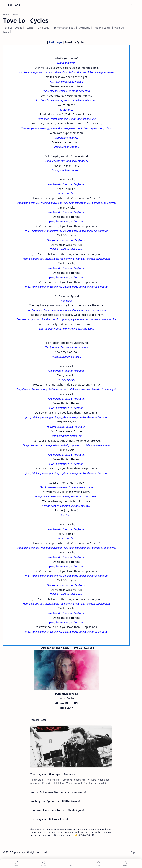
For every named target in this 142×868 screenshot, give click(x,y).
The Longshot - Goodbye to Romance (53, 774)
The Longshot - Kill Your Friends (50, 819)
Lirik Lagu (14, 5)
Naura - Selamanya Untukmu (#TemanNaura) (58, 792)
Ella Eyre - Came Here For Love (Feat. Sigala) (57, 810)
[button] (132, 5)
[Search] (137, 5)
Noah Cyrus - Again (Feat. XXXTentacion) (55, 801)
